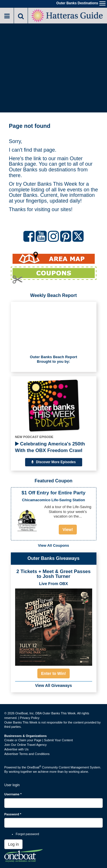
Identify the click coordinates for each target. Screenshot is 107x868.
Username (13, 794)
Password (13, 814)
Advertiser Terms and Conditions (27, 754)
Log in (13, 844)
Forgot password (27, 834)
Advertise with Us (16, 749)
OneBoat (34, 767)
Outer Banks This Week (50, 184)
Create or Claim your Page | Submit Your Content (39, 740)
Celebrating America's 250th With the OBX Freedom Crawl (50, 447)
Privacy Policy (30, 718)
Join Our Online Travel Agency (26, 745)
